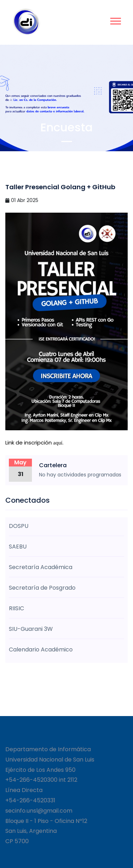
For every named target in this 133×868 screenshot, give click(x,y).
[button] (115, 20)
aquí (58, 443)
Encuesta (66, 127)
